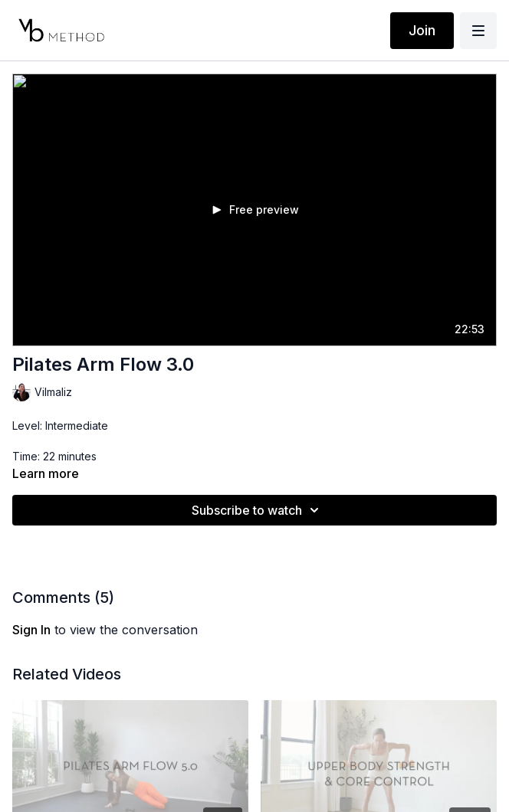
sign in (31, 630)
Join (422, 30)
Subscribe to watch (258, 510)
